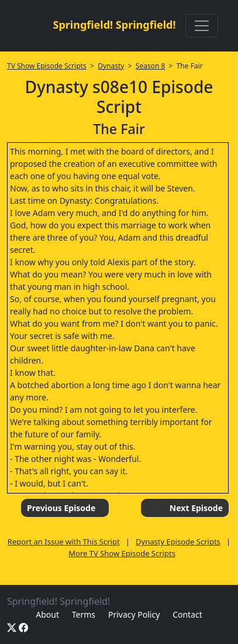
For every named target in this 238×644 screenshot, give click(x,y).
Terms (84, 614)
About (47, 614)
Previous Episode (61, 508)
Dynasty (111, 66)
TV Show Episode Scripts (47, 66)
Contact (187, 614)
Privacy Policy (134, 614)
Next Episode (196, 508)
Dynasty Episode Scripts (178, 542)
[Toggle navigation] (202, 26)
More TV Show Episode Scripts (122, 553)
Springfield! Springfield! (114, 25)
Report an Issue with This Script (64, 542)
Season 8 (151, 66)
